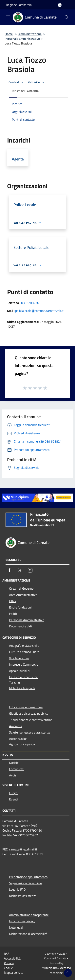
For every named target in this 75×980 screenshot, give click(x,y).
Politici (14, 614)
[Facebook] (9, 570)
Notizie (14, 763)
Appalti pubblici (19, 671)
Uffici (13, 601)
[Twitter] (20, 570)
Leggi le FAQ (17, 889)
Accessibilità (12, 958)
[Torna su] (68, 973)
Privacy (9, 963)
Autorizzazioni (19, 739)
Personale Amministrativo (27, 620)
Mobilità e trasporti (22, 688)
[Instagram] (30, 570)
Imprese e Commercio (24, 664)
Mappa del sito (14, 973)
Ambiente (16, 726)
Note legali (16, 927)
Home (9, 34)
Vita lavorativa (19, 658)
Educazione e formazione (26, 707)
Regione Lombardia (19, 5)
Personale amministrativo (22, 39)
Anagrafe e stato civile (24, 646)
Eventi (13, 799)
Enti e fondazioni (20, 607)
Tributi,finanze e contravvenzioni (31, 720)
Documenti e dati (21, 626)
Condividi (17, 82)
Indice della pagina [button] (25, 91)
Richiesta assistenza (23, 896)
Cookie (8, 968)
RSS (7, 954)
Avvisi (13, 775)
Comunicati (17, 769)
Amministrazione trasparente (29, 915)
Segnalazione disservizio (25, 883)
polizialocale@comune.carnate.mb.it (39, 311)
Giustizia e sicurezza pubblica (29, 713)
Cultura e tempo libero (24, 652)
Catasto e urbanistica (23, 677)
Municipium (50, 968)
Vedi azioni (37, 82)
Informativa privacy (22, 921)
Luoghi (14, 793)
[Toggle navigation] (8, 17)
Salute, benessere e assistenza (30, 732)
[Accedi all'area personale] (60, 5)
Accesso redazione (60, 970)
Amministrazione (30, 34)
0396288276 (30, 303)
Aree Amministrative (23, 595)
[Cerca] (67, 17)
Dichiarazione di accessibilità (28, 934)
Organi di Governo (21, 588)
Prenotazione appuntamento (28, 877)
